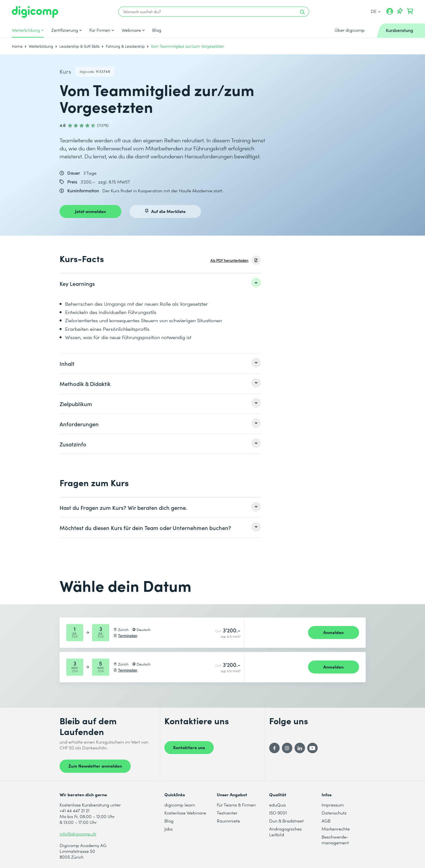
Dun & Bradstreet (286, 821)
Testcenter (227, 813)
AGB (326, 821)
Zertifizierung (65, 30)
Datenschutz (334, 813)
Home (17, 46)
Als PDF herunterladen (229, 260)
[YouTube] (312, 748)
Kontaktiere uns (189, 747)
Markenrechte (336, 829)
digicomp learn (180, 805)
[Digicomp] (35, 12)
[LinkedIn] (300, 748)
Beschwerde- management (335, 840)
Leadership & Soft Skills (79, 46)
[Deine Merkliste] (400, 11)
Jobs (169, 829)
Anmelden (333, 632)
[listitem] (160, 283)
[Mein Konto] (390, 13)
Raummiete (228, 821)
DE (376, 11)
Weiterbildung (26, 30)
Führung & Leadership (125, 46)
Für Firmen (100, 30)
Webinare (131, 30)
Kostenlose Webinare (185, 813)
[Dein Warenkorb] (410, 11)
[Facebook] (274, 748)
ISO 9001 (278, 813)
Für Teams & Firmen (236, 805)
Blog (157, 30)
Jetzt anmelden (90, 211)
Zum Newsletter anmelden (95, 766)
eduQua (277, 805)
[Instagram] (287, 748)
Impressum (333, 805)
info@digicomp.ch (78, 834)
